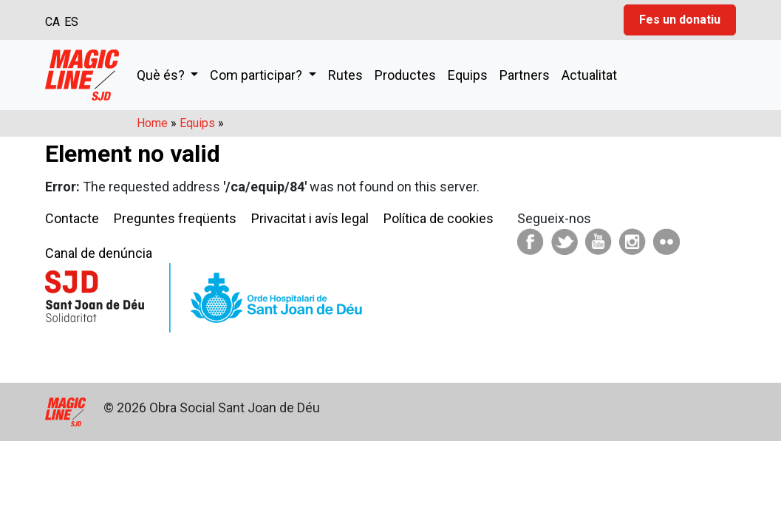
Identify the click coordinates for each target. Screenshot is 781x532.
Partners (525, 75)
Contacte (72, 218)
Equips (468, 75)
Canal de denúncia (99, 253)
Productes (405, 75)
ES (71, 22)
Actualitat (589, 75)
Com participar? (258, 75)
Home (152, 123)
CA (52, 22)
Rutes (345, 75)
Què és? (162, 75)
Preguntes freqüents (175, 218)
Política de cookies (439, 218)
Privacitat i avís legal (310, 218)
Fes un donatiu (680, 20)
